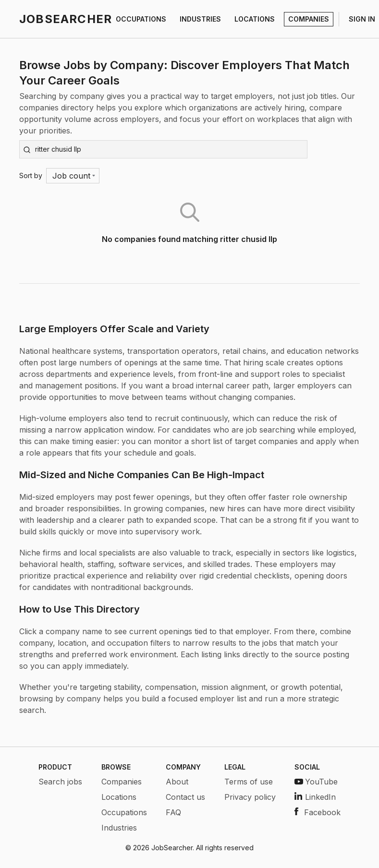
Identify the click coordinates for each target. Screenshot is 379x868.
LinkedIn (315, 797)
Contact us (185, 797)
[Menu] (73, 176)
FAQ (173, 812)
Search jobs (60, 782)
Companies (122, 782)
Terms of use (249, 782)
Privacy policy (250, 797)
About (177, 782)
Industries (119, 828)
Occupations (124, 812)
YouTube (316, 782)
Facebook (318, 812)
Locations (119, 797)
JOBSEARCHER (66, 19)
